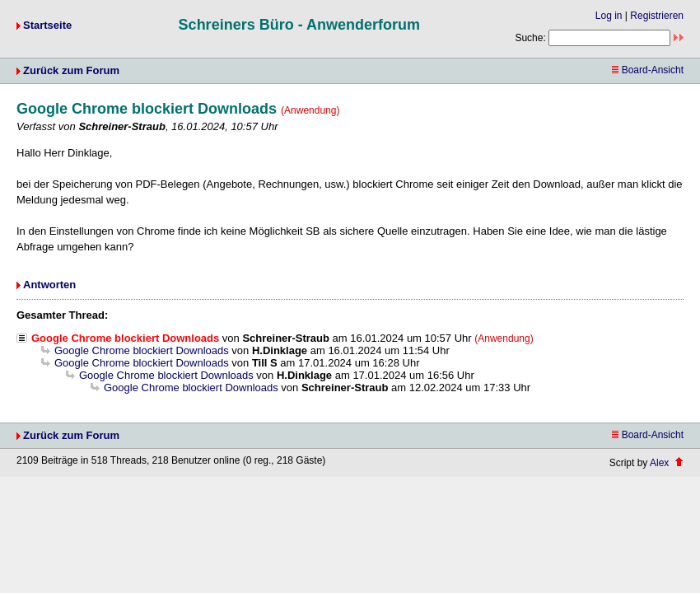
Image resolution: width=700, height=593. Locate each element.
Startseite (47, 25)
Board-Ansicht (648, 70)
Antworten (49, 285)
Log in (609, 16)
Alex (659, 463)
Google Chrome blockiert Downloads (142, 350)
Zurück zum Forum (71, 70)
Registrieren (657, 16)
